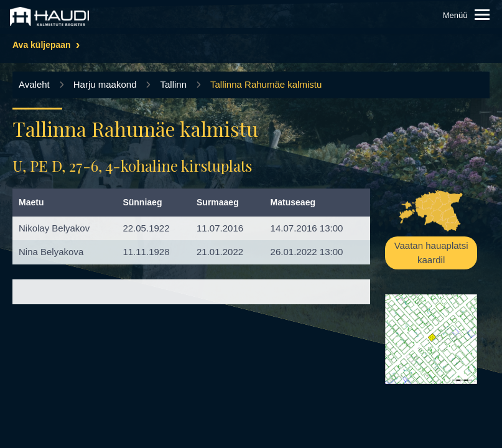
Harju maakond (105, 84)
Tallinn (173, 84)
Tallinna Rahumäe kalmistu (266, 84)
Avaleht (34, 84)
